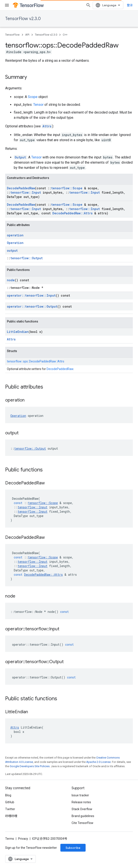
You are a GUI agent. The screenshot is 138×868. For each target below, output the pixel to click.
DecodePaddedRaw (21, 188)
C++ (65, 35)
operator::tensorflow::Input (31, 295)
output (12, 251)
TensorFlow (12, 35)
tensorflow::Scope (67, 188)
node (11, 280)
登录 (130, 5)
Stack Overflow (82, 809)
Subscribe (73, 848)
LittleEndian (18, 332)
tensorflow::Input (26, 192)
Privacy (23, 839)
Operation (15, 243)
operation (15, 235)
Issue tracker (80, 795)
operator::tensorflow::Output (32, 306)
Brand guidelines (83, 816)
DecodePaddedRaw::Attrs (72, 213)
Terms (10, 839)
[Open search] (88, 5)
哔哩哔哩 (11, 816)
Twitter (10, 809)
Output (20, 157)
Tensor (38, 105)
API (27, 35)
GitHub (10, 802)
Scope (33, 97)
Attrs (47, 126)
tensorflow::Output (27, 258)
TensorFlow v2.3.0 (23, 19)
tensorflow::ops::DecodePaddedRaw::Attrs (36, 361)
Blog (8, 795)
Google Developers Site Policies (30, 766)
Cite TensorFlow (82, 823)
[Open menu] (7, 5)
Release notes (81, 802)
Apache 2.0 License (98, 762)
